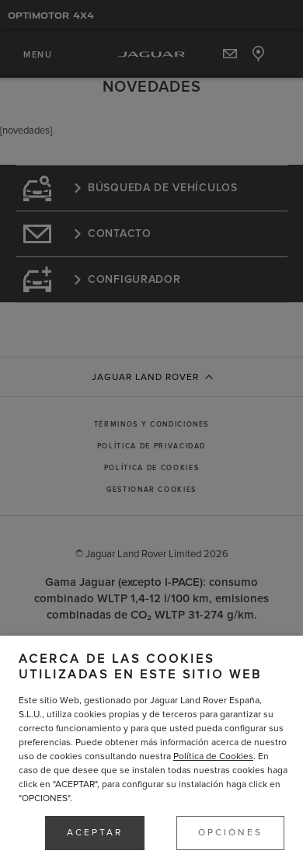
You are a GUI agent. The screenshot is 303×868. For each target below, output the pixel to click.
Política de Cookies (213, 756)
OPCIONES (230, 833)
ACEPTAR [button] (95, 833)
